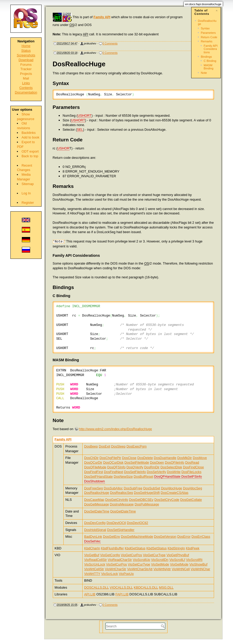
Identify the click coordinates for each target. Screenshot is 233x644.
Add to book (30, 137)
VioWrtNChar (200, 569)
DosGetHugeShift (147, 493)
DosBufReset (144, 477)
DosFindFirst (94, 472)
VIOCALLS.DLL (121, 587)
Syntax (205, 28)
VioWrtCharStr (116, 569)
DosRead (192, 462)
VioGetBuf (92, 555)
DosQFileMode (95, 467)
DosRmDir (152, 467)
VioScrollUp (141, 560)
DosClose (129, 458)
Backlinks (29, 133)
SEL (80, 130)
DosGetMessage (96, 504)
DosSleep (118, 446)
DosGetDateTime (123, 511)
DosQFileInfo (175, 462)
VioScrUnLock (95, 564)
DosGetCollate (191, 500)
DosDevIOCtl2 (137, 523)
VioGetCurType (154, 555)
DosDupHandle (165, 458)
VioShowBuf (198, 564)
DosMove (200, 458)
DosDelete (145, 458)
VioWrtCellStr (94, 569)
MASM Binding (208, 67)
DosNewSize (123, 477)
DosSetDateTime (97, 511)
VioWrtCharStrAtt (140, 569)
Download (26, 60)
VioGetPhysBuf (178, 555)
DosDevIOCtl (116, 523)
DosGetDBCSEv (141, 500)
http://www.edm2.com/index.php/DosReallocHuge (115, 429)
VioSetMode (160, 564)
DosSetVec (92, 541)
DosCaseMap (94, 500)
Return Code (209, 37)
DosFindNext (114, 472)
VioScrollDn (160, 560)
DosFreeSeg (94, 488)
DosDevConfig (95, 523)
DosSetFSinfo (192, 477)
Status (26, 51)
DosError (184, 537)
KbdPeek (193, 548)
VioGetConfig (110, 555)
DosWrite (174, 472)
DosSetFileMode (137, 462)
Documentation (26, 92)
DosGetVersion (165, 537)
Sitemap (28, 184)
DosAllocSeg (193, 488)
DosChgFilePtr (110, 458)
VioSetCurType (139, 564)
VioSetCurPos (116, 564)
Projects (26, 74)
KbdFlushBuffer (112, 548)
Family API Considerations (211, 49)
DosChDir (91, 458)
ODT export (30, 151)
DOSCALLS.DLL (96, 587)
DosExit (104, 446)
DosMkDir (184, 458)
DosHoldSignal (95, 530)
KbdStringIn (176, 548)
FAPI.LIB (122, 594)
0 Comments (110, 44)
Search (163, 626)
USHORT (85, 116)
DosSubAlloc (113, 488)
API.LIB (90, 594)
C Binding (210, 61)
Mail (26, 78)
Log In (26, 193)
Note (204, 73)
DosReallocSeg (122, 493)
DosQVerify (135, 467)
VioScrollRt (194, 560)
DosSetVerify (156, 472)
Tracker (26, 69)
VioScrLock (109, 574)
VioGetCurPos (131, 555)
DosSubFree (133, 488)
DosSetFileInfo (135, 472)
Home (26, 46)
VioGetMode (179, 564)
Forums (26, 65)
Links (26, 83)
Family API (102, 17)
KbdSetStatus (156, 548)
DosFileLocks (192, 472)
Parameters (208, 33)
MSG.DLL (166, 587)
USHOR (63, 148)
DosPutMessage (147, 504)
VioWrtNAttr (162, 569)
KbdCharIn (92, 548)
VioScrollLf (177, 560)
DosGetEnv (112, 537)
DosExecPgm (137, 446)
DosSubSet (152, 488)
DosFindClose (193, 467)
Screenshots (26, 55)
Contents (26, 88)
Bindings (206, 57)
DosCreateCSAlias (174, 493)
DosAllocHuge (172, 488)
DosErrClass (201, 537)
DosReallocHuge (97, 493)
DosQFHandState (167, 477)
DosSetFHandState (98, 477)
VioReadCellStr (95, 560)
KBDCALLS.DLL (146, 587)
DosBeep (91, 446)
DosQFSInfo (116, 467)
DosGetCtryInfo (117, 500)
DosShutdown (95, 481)
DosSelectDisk (171, 467)
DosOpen (157, 462)
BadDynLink (93, 537)
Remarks (207, 41)
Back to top (30, 156)
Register (28, 203)
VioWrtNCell (181, 569)
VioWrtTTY (92, 574)
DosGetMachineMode (137, 537)
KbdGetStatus (135, 548)
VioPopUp (126, 574)
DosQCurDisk (113, 462)
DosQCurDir (93, 462)
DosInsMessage (122, 504)
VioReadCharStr (120, 560)
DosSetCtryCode (167, 500)
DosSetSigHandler (121, 530)
